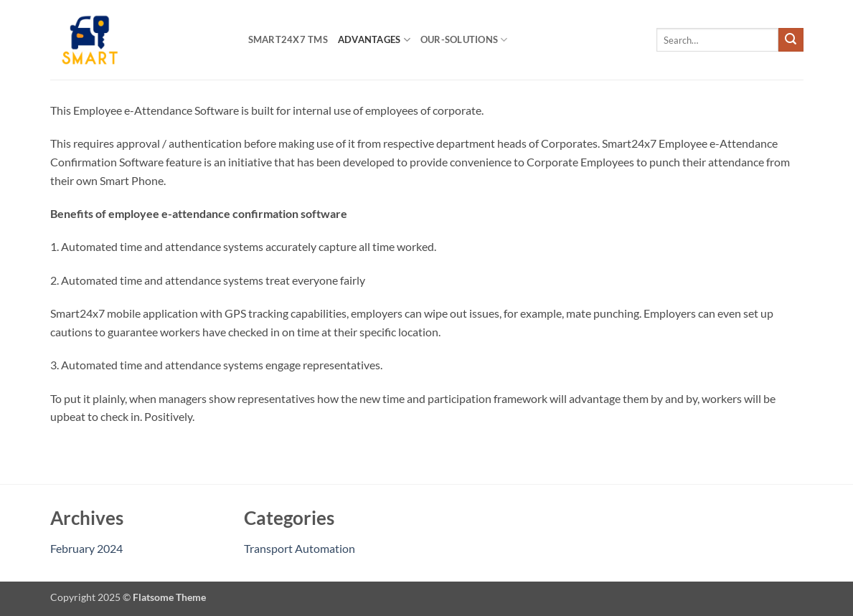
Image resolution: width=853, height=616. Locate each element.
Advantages (374, 40)
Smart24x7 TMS (288, 39)
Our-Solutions (464, 40)
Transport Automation (300, 548)
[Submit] (791, 40)
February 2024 (86, 548)
